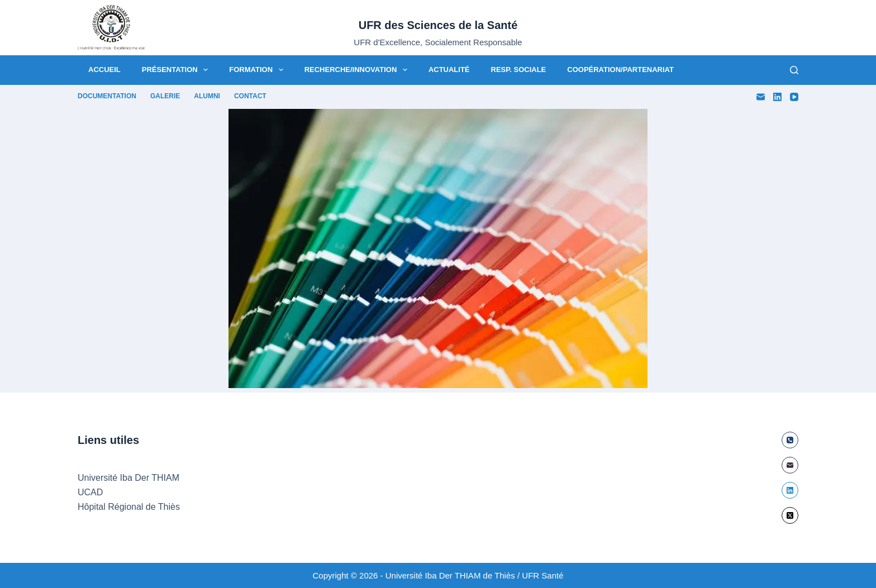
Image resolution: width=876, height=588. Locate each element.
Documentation (107, 96)
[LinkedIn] (777, 97)
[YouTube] (794, 97)
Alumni (207, 96)
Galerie (165, 96)
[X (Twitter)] (790, 515)
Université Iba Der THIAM (128, 478)
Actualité (449, 70)
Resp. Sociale (519, 70)
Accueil (104, 70)
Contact (250, 96)
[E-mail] (761, 97)
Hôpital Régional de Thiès (129, 507)
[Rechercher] (794, 70)
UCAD (90, 492)
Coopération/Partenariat (620, 70)
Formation (258, 70)
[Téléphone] (790, 440)
